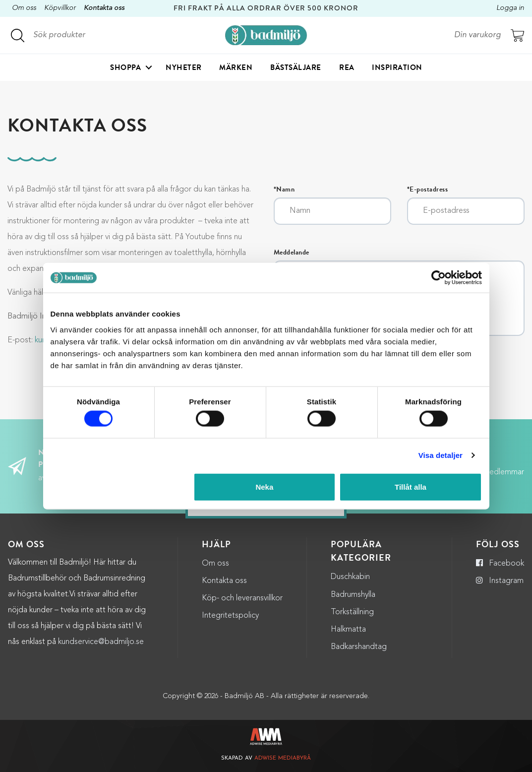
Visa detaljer (441, 455)
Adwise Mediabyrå (283, 758)
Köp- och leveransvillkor (242, 598)
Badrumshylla (353, 595)
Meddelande (292, 253)
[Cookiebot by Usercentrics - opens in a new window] (439, 278)
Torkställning (352, 612)
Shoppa (125, 67)
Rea (347, 67)
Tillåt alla (411, 486)
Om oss (24, 8)
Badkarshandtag (359, 647)
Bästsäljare (296, 67)
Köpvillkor (60, 8)
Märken (236, 67)
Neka (264, 486)
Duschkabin (350, 577)
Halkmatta (348, 630)
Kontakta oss (104, 8)
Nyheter (184, 67)
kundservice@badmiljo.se (101, 642)
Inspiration (397, 67)
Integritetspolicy (230, 616)
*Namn (284, 190)
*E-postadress (428, 190)
